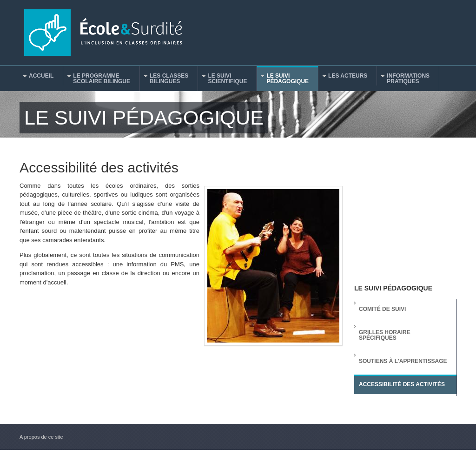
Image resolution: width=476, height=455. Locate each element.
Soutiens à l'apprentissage (403, 361)
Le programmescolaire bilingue (97, 79)
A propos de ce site (41, 437)
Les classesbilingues (164, 79)
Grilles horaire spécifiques (385, 335)
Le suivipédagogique (283, 79)
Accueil (36, 77)
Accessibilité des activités (402, 384)
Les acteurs (343, 77)
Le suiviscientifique (223, 79)
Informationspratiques (403, 79)
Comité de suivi (382, 309)
